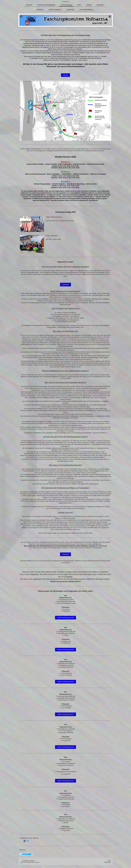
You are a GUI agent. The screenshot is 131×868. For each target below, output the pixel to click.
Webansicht (108, 862)
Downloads (65, 285)
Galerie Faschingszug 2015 (65, 781)
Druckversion (25, 861)
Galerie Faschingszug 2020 (65, 618)
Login (109, 860)
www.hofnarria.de (66, 1)
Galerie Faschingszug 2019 (65, 650)
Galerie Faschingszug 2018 (65, 682)
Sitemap (32, 861)
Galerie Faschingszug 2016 (65, 747)
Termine (66, 75)
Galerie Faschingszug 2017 (65, 714)
